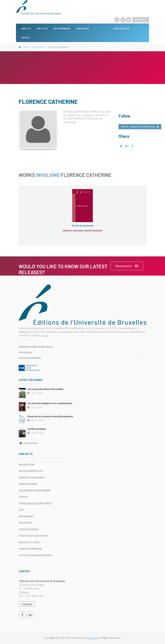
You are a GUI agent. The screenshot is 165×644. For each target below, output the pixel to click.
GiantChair (92, 638)
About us (26, 28)
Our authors (102, 28)
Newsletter (127, 266)
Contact (26, 38)
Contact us (27, 604)
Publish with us (121, 28)
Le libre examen (37, 429)
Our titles (42, 28)
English (141, 20)
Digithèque (25, 352)
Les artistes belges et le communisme (50, 403)
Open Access (83, 28)
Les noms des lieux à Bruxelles (45, 389)
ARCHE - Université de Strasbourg (140, 127)
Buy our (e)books (62, 28)
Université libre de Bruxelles (36, 347)
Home (26, 47)
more (45, 335)
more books (28, 443)
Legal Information (30, 358)
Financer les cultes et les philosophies (50, 416)
